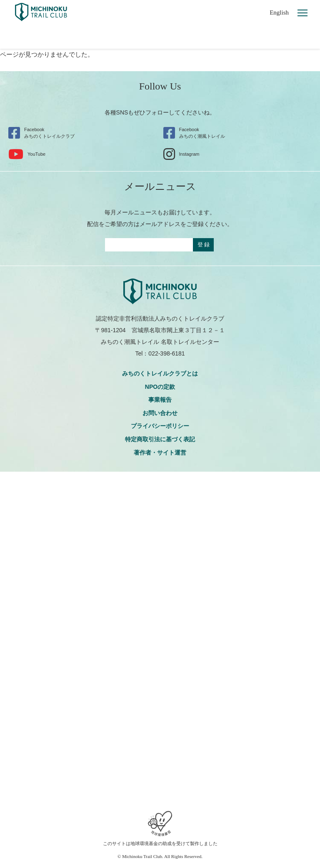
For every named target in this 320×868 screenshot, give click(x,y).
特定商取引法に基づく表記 (160, 439)
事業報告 (160, 400)
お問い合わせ (160, 413)
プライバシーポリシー (160, 426)
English (279, 12)
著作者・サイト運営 (160, 453)
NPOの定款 (160, 387)
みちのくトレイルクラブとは (160, 373)
